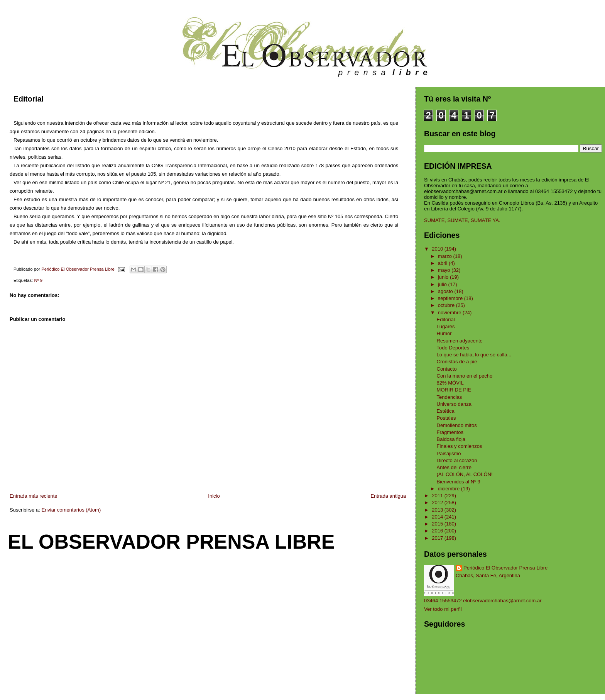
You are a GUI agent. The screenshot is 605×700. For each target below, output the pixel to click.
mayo (445, 270)
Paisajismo (449, 453)
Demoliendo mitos (457, 425)
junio (444, 277)
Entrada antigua (388, 496)
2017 (438, 538)
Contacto (447, 369)
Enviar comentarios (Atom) (71, 510)
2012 (438, 503)
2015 (438, 524)
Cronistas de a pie (457, 362)
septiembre (451, 298)
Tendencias (450, 397)
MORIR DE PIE (454, 390)
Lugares (446, 326)
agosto (446, 291)
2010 (438, 249)
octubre (447, 305)
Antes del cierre (454, 467)
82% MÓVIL (450, 383)
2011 (438, 496)
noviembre (450, 313)
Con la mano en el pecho (465, 376)
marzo (446, 256)
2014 (438, 517)
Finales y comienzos (460, 446)
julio (443, 284)
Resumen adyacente (460, 341)
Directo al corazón (457, 460)
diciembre (450, 489)
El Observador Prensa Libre (171, 542)
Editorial (446, 319)
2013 (438, 510)
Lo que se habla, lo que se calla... (474, 355)
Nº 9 (38, 280)
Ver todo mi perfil (443, 609)
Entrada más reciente (34, 496)
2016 (438, 531)
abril (443, 263)
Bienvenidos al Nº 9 (459, 482)
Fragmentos (450, 432)
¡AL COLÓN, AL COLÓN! (465, 474)
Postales (446, 418)
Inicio (214, 496)
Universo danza (454, 404)
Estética (446, 411)
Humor (444, 333)
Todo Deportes (453, 348)
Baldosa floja (451, 439)
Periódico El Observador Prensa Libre (505, 568)
